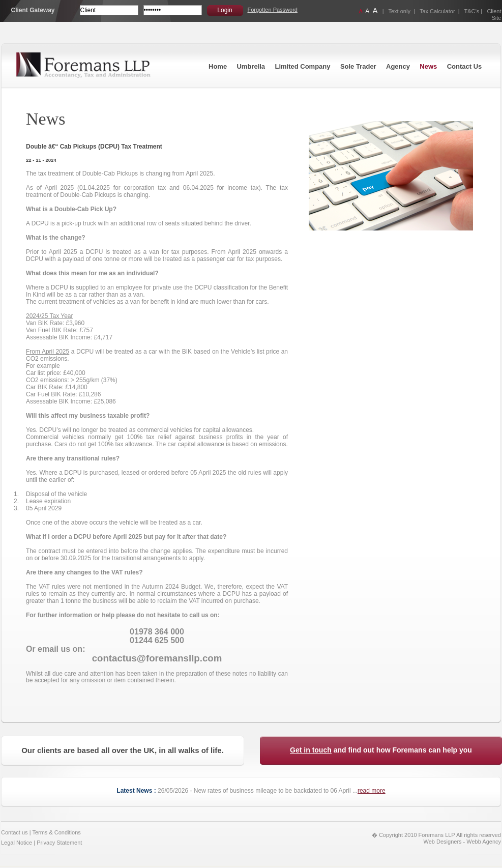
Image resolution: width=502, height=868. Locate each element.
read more (372, 791)
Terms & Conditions (56, 832)
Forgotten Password (273, 10)
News (428, 66)
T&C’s (472, 11)
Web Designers (443, 842)
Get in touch (311, 750)
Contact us (14, 832)
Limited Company (302, 66)
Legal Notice (17, 843)
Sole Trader (358, 66)
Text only (400, 11)
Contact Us (465, 66)
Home (218, 66)
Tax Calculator (437, 11)
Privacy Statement (59, 843)
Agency (398, 66)
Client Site (494, 15)
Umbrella (251, 66)
